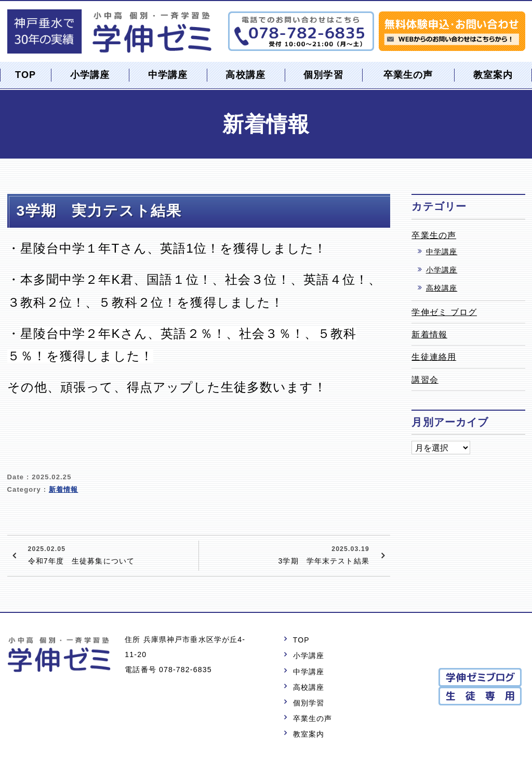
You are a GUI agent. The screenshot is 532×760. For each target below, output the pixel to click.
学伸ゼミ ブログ (444, 312)
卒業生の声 (408, 75)
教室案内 (493, 75)
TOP (25, 75)
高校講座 (245, 75)
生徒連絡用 (434, 357)
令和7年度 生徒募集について (110, 554)
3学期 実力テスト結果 (99, 211)
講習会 (425, 379)
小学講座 (90, 75)
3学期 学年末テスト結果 (285, 554)
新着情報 (64, 489)
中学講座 (168, 75)
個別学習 (323, 75)
